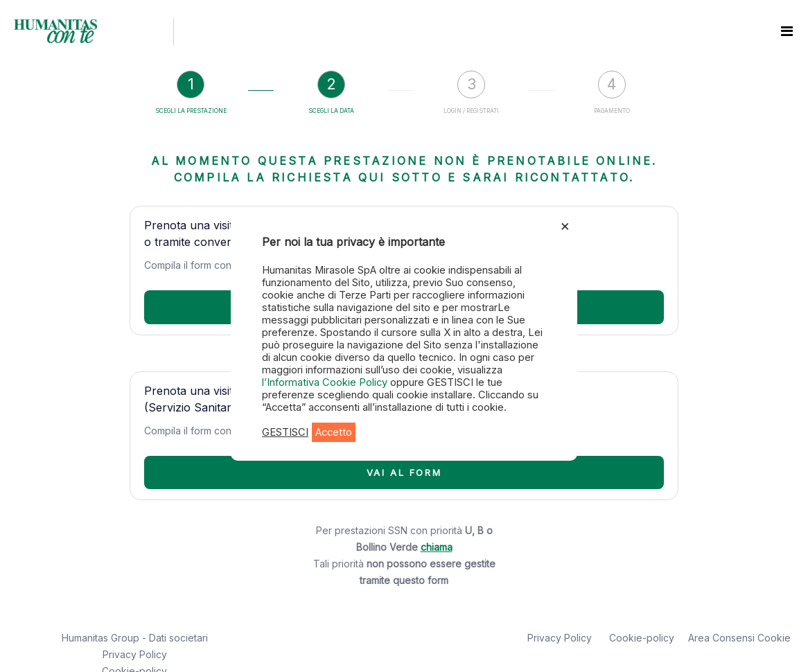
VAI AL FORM (404, 472)
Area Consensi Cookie (739, 638)
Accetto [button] (334, 432)
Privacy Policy (135, 654)
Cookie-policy (642, 638)
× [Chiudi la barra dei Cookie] (565, 225)
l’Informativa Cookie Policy (326, 382)
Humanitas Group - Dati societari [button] (135, 638)
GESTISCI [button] (285, 432)
